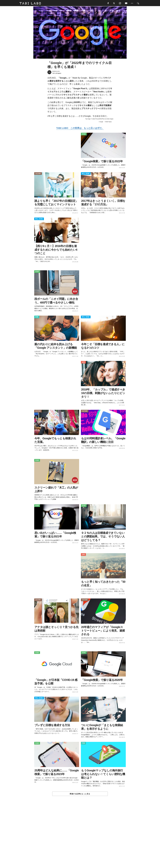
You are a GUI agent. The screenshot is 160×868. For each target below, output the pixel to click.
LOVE (83, 363)
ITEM (37, 317)
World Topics (108, 122)
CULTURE (38, 174)
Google (101, 122)
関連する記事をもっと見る (80, 794)
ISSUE (84, 135)
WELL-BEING (86, 174)
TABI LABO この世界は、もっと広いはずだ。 (80, 128)
